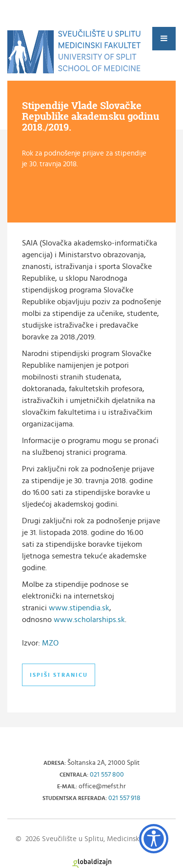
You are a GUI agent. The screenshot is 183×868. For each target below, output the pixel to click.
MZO (50, 643)
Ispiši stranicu (59, 675)
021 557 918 (124, 798)
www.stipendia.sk (79, 608)
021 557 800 (107, 775)
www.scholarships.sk (89, 620)
